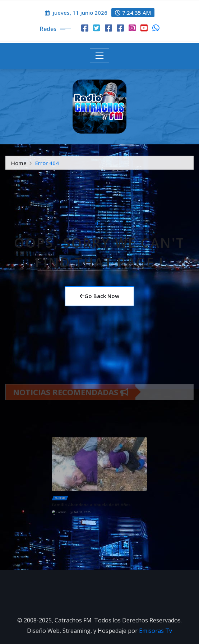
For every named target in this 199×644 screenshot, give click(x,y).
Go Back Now (99, 296)
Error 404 (47, 165)
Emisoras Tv (156, 631)
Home (19, 165)
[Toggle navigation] (100, 56)
